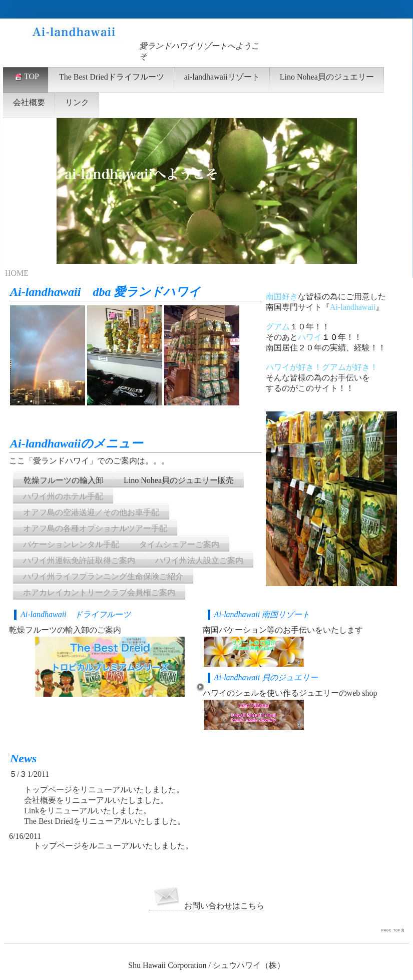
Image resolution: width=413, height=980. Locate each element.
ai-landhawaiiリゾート (222, 77)
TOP (26, 77)
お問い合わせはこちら (207, 906)
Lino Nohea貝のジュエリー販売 (179, 480)
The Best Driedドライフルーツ (112, 77)
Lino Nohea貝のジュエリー (327, 77)
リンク (77, 102)
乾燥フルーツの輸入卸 (64, 480)
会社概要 (29, 102)
